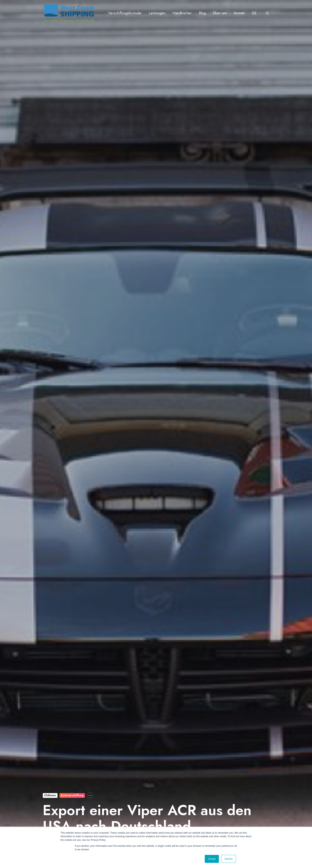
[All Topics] (90, 795)
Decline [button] (229, 859)
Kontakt (239, 13)
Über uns (220, 13)
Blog (202, 13)
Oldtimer (50, 795)
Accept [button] (212, 859)
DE (254, 13)
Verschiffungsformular (125, 13)
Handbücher (182, 13)
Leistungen (157, 13)
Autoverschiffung (72, 795)
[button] (267, 13)
